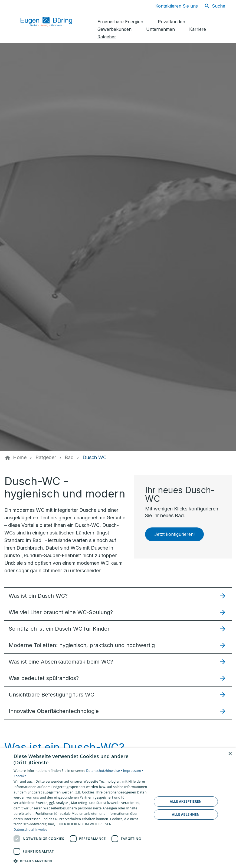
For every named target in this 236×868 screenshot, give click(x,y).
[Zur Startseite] (52, 22)
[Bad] (69, 457)
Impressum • (133, 771)
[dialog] (118, 808)
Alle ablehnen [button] (186, 814)
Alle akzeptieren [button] (186, 801)
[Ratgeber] (46, 457)
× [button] (230, 754)
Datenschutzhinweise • (104, 771)
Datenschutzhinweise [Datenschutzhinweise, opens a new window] (30, 830)
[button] (118, 596)
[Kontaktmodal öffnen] (172, 6)
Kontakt (20, 776)
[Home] (20, 457)
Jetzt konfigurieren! (174, 534)
